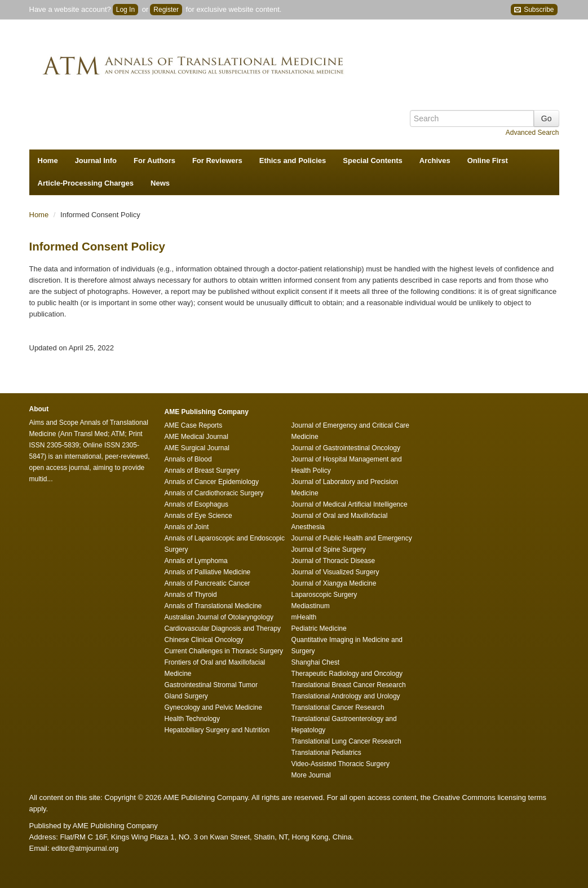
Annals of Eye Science (198, 516)
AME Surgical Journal (197, 448)
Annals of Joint (187, 527)
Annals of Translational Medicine (213, 606)
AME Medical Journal (196, 437)
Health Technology (193, 719)
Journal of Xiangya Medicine (334, 583)
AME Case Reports (194, 425)
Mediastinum (311, 606)
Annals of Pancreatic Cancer (207, 583)
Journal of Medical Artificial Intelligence (350, 504)
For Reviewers (217, 161)
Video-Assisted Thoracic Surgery (341, 764)
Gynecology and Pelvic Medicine (213, 707)
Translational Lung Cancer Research (346, 741)
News (160, 183)
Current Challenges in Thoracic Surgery (224, 651)
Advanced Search (532, 133)
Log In (125, 10)
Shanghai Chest (315, 662)
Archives (435, 161)
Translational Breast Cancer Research (349, 685)
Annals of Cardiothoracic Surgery (214, 493)
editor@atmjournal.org (85, 849)
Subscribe (534, 10)
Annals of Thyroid (191, 595)
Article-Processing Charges (86, 183)
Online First (488, 161)
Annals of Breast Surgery (202, 471)
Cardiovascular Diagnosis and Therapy (223, 628)
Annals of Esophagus (196, 504)
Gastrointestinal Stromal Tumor (211, 685)
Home (48, 161)
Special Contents (372, 161)
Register (166, 10)
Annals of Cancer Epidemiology (212, 482)
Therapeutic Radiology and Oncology (347, 674)
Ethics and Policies (293, 161)
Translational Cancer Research (338, 707)
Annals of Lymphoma (196, 561)
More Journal (311, 775)
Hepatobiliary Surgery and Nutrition (217, 730)
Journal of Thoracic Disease (333, 561)
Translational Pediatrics (326, 753)
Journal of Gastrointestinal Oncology (346, 448)
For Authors (154, 161)
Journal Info (96, 161)
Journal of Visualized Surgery (335, 572)
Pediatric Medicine (319, 628)
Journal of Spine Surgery (329, 549)
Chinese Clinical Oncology (204, 640)
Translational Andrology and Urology (346, 696)
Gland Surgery (186, 696)
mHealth (304, 617)
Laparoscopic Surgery (324, 595)
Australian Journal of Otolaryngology (219, 617)
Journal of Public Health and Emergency (352, 538)
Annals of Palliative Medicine (208, 572)
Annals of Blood (188, 459)
